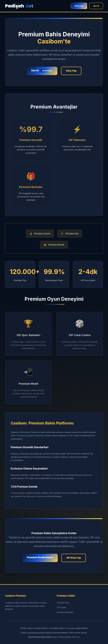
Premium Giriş (63, 603)
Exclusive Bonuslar (65, 612)
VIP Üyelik (61, 607)
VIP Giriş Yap (74, 558)
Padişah (19, 6)
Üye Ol (96, 6)
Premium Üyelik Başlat (40, 557)
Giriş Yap (79, 6)
